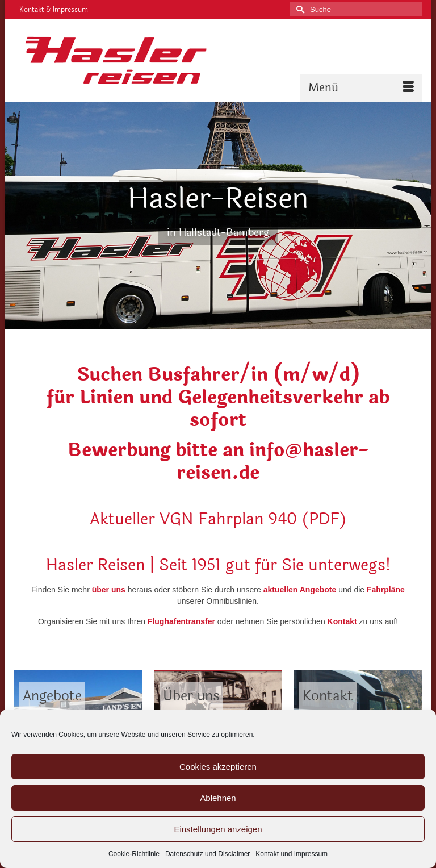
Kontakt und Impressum (292, 854)
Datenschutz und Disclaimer (207, 854)
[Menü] (361, 88)
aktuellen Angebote (300, 590)
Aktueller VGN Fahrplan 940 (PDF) (218, 519)
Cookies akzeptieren (218, 767)
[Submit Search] (299, 9)
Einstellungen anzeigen (218, 829)
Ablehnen (218, 798)
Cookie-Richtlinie (134, 854)
